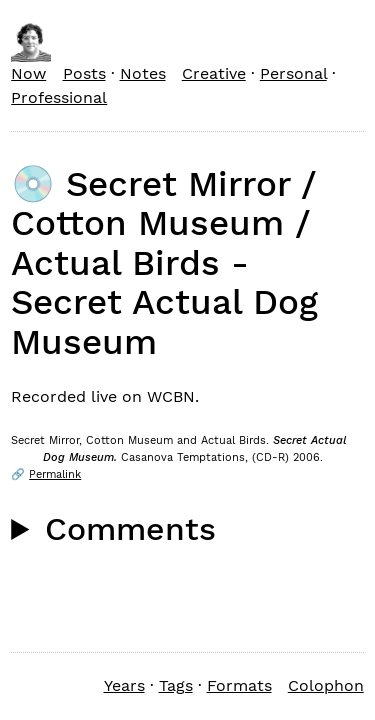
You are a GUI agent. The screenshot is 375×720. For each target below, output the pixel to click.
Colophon (326, 685)
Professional (59, 97)
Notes (143, 73)
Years (124, 685)
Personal (293, 73)
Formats (239, 685)
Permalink (55, 474)
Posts (84, 73)
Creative (214, 73)
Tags (176, 685)
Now (28, 73)
